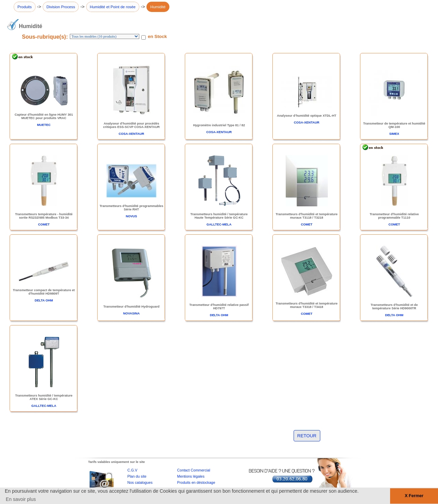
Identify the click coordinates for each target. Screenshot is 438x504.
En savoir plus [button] (21, 499)
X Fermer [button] (414, 496)
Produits (25, 7)
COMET (44, 224)
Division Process (61, 7)
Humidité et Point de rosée (113, 7)
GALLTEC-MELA (219, 224)
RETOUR (307, 436)
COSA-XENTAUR (131, 134)
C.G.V (132, 470)
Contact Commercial (194, 470)
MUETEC (44, 125)
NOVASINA (132, 313)
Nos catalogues (140, 482)
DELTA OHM (44, 300)
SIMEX (394, 134)
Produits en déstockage (196, 482)
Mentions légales (191, 476)
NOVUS (131, 216)
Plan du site (137, 476)
